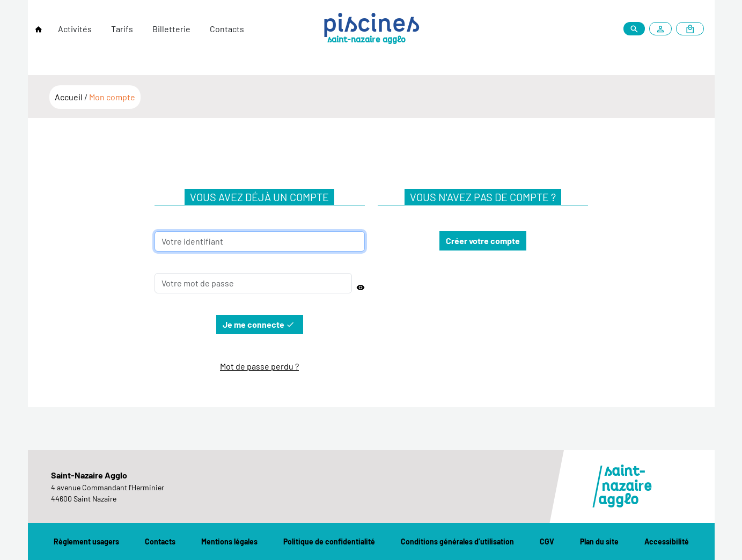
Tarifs (122, 29)
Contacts (227, 29)
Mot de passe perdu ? (259, 366)
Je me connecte (259, 324)
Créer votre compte (483, 241)
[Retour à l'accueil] (39, 30)
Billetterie (171, 29)
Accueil (69, 97)
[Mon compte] (663, 29)
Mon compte (112, 97)
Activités (75, 29)
